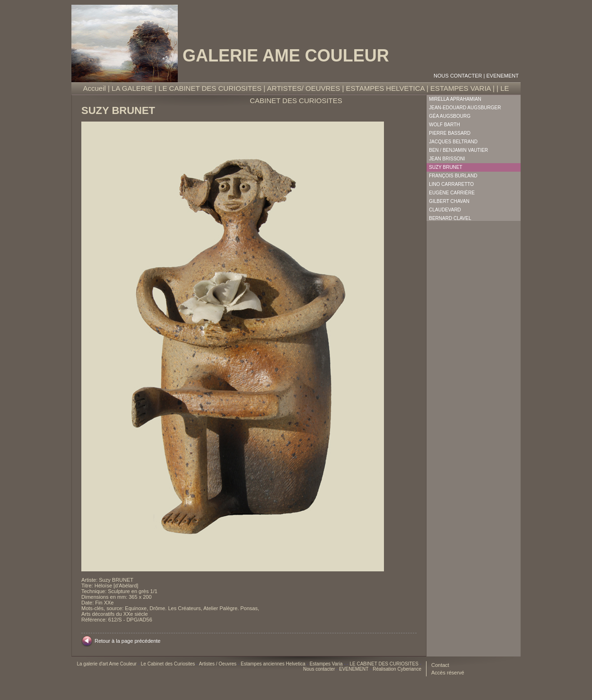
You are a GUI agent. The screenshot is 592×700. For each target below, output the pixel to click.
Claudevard (445, 210)
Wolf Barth (444, 125)
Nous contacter (458, 76)
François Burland (453, 176)
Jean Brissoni (447, 159)
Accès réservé (448, 673)
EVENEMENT (503, 76)
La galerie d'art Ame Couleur (107, 664)
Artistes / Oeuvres (218, 664)
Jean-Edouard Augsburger (465, 108)
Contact (440, 665)
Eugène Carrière (452, 193)
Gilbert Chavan (449, 201)
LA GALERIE (132, 88)
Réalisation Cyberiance (397, 669)
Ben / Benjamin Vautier (458, 150)
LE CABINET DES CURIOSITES (210, 88)
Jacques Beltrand (453, 142)
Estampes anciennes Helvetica (274, 664)
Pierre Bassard (450, 133)
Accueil (95, 88)
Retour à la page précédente (127, 641)
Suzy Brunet (445, 167)
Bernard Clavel (450, 218)
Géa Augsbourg (450, 116)
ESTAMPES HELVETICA (385, 88)
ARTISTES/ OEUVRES (304, 88)
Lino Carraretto (451, 184)
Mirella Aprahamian (455, 99)
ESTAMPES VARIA (461, 88)
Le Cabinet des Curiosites (169, 664)
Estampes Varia (327, 664)
